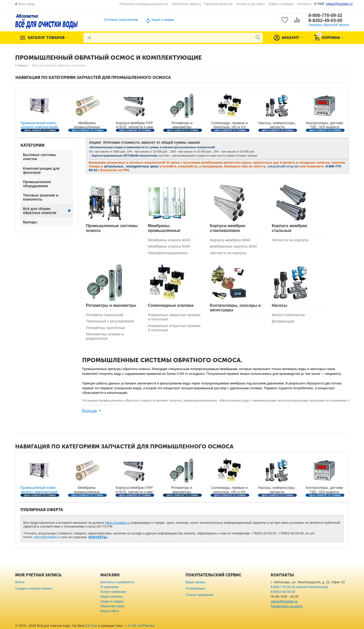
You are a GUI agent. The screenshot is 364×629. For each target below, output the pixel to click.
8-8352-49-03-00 (325, 20)
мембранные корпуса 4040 (233, 246)
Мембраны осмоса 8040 (169, 246)
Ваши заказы (196, 582)
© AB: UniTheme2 (141, 626)
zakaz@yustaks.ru (47, 537)
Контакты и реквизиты (117, 582)
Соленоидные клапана (171, 305)
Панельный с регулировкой (110, 321)
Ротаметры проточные (106, 328)
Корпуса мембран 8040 (230, 240)
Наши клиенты (111, 597)
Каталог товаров (46, 38)
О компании (109, 587)
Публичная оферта (186, 4)
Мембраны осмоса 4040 (169, 240)
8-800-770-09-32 (325, 15)
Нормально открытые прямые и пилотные (174, 328)
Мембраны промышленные (164, 228)
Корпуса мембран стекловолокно (227, 228)
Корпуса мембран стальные (289, 228)
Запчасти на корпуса (228, 253)
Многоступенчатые (288, 315)
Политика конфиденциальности (144, 4)
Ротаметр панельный (105, 315)
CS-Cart (91, 626)
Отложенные (195, 588)
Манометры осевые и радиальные (105, 336)
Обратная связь (112, 606)
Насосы (280, 305)
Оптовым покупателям (121, 20)
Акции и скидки (163, 20)
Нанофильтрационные (168, 253)
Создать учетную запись (34, 588)
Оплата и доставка (250, 4)
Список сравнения (200, 595)
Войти (20, 582)
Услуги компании (113, 592)
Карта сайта (110, 611)
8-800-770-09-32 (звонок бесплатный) (299, 587)
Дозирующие (283, 321)
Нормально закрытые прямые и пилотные (174, 317)
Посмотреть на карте (287, 606)
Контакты (304, 4)
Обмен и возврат (281, 4)
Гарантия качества (218, 4)
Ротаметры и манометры (111, 305)
